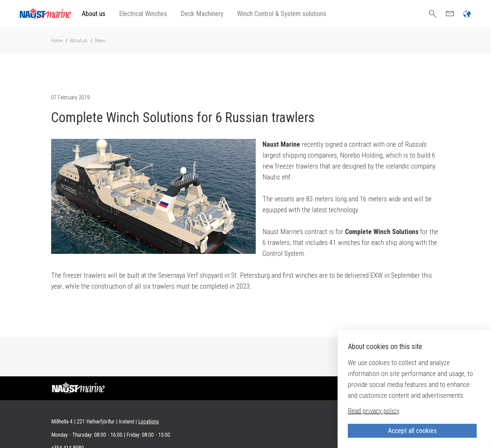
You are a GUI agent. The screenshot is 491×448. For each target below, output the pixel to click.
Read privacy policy (374, 411)
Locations (148, 422)
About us (94, 14)
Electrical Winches (143, 14)
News (100, 41)
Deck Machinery (202, 14)
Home (57, 41)
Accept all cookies (412, 431)
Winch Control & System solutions (282, 14)
